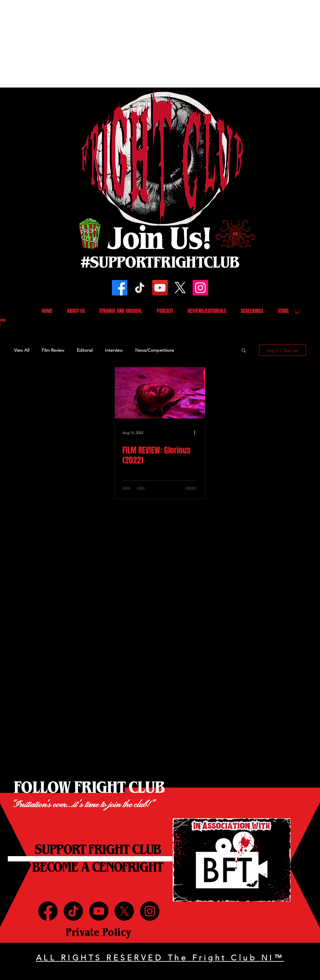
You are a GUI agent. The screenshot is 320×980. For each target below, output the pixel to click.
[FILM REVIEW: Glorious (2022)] (160, 393)
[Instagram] (200, 288)
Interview (114, 350)
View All (22, 350)
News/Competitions (155, 350)
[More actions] (197, 432)
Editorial (85, 350)
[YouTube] (160, 288)
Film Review (53, 350)
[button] (297, 311)
